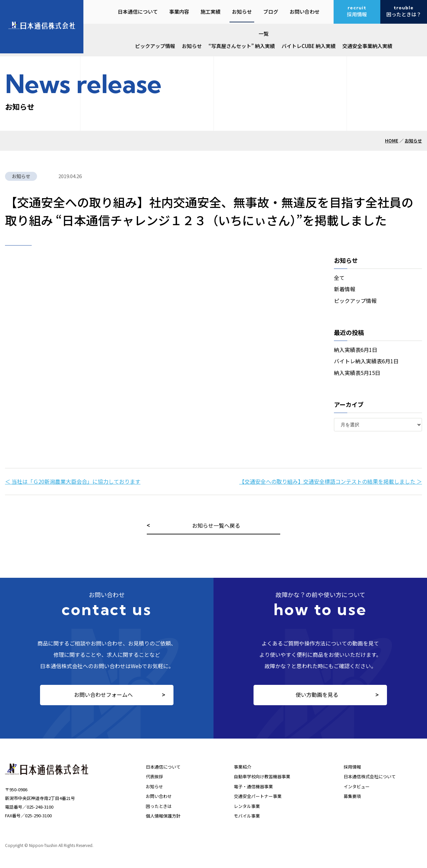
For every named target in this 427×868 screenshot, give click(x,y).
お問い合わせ (159, 796)
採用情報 (352, 767)
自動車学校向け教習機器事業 (262, 776)
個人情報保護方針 (163, 816)
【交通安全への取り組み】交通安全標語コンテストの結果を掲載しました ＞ (331, 481)
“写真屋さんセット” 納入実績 (242, 46)
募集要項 (352, 796)
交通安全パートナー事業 (258, 796)
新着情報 (345, 289)
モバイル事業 (247, 816)
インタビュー (357, 786)
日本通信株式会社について (370, 776)
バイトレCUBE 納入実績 (309, 46)
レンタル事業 (247, 806)
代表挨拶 (154, 776)
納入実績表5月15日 (357, 373)
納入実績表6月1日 (356, 350)
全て (339, 278)
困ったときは (159, 806)
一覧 (264, 34)
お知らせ (192, 46)
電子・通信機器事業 (253, 786)
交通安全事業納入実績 (367, 46)
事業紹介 (243, 767)
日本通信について (163, 767)
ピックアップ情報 (155, 46)
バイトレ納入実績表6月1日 (366, 361)
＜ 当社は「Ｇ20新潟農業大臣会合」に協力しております (73, 481)
